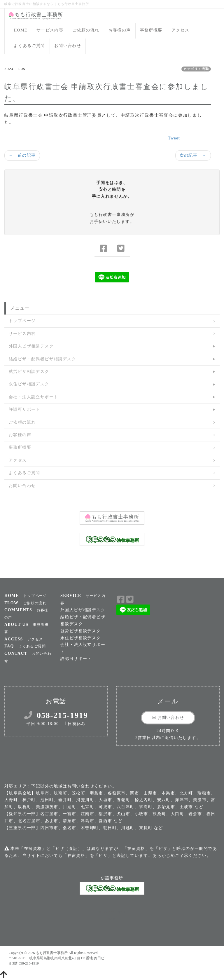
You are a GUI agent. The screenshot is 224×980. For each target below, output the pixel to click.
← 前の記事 (22, 155)
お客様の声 (120, 30)
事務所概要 (151, 30)
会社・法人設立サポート (33, 397)
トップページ (22, 321)
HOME (21, 30)
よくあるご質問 (29, 46)
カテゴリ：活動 (196, 69)
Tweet (174, 138)
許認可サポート (24, 409)
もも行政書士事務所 (52, 953)
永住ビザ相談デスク (29, 384)
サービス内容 (50, 30)
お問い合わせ (68, 46)
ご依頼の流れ (86, 30)
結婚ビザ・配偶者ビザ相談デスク (42, 359)
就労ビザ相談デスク (29, 372)
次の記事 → (193, 155)
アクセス (181, 30)
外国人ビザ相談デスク (31, 346)
